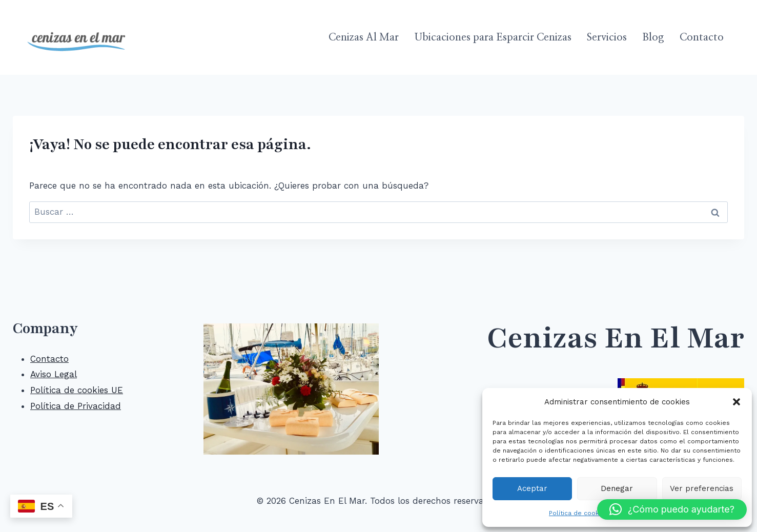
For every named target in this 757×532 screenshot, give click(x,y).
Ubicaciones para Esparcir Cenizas (493, 37)
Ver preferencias (702, 488)
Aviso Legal (54, 374)
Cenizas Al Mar (364, 37)
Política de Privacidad (76, 406)
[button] (736, 402)
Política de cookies (579, 513)
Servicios (607, 37)
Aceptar (532, 488)
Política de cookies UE (77, 390)
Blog (653, 37)
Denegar (617, 488)
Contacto (702, 37)
